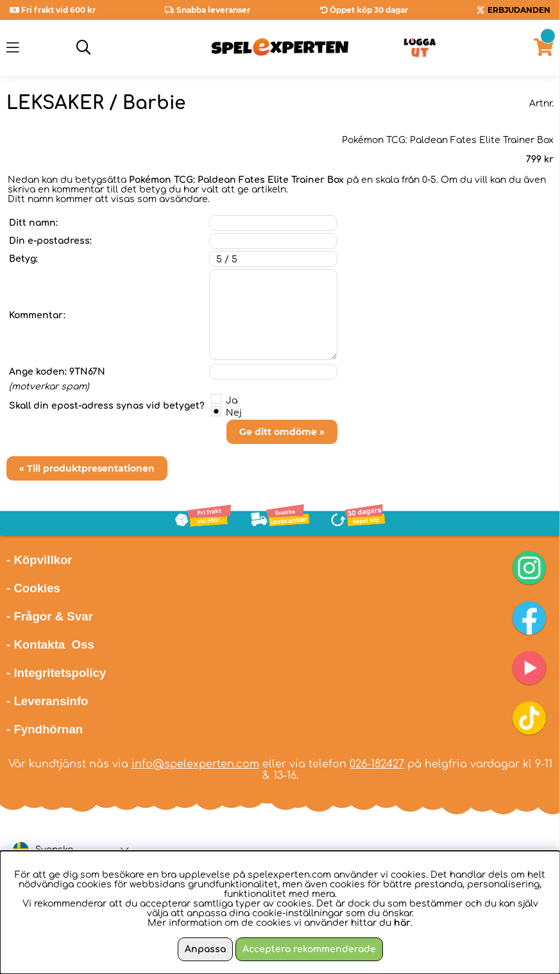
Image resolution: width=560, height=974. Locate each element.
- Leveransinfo (47, 701)
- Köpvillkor (39, 560)
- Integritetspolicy (56, 673)
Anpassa (205, 949)
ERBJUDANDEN (519, 10)
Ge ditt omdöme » (282, 432)
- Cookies (33, 588)
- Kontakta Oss (50, 645)
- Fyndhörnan (45, 729)
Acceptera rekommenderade (309, 949)
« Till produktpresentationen (87, 468)
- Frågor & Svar (50, 616)
